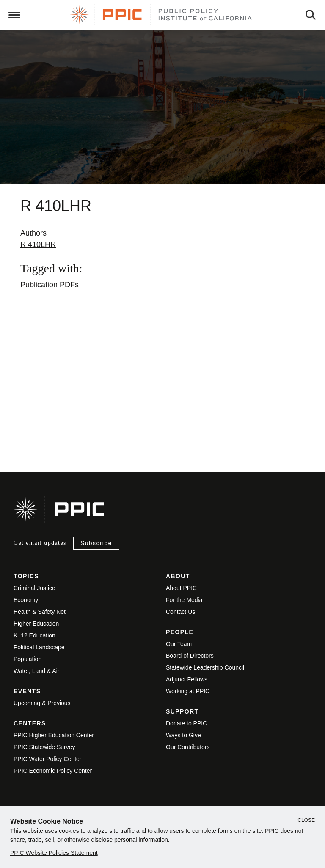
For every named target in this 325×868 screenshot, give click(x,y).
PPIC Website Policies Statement (54, 853)
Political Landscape (39, 647)
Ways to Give (183, 735)
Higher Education (36, 624)
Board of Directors (190, 656)
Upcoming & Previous (42, 703)
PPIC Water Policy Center (48, 759)
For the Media (184, 600)
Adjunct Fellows (187, 679)
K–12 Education (34, 635)
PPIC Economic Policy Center (53, 771)
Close (306, 820)
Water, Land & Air (36, 671)
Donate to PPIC (186, 723)
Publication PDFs (50, 285)
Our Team (179, 644)
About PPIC (181, 588)
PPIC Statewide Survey (44, 747)
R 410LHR (38, 244)
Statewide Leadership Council (205, 667)
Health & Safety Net (40, 612)
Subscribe (96, 543)
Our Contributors (188, 747)
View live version (27, 417)
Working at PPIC (188, 691)
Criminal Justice (34, 588)
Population (28, 659)
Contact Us (180, 612)
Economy (26, 600)
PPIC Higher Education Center (54, 735)
